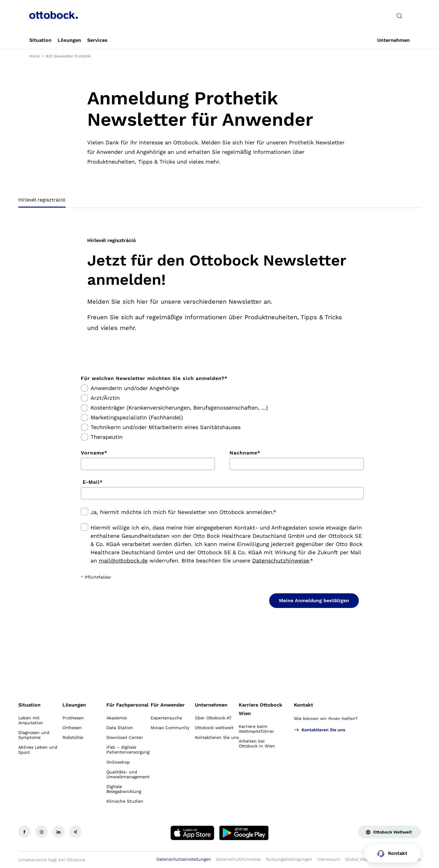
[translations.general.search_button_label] (399, 16)
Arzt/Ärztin (105, 398)
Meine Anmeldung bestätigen (314, 600)
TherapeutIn (107, 437)
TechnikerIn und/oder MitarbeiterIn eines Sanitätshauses (166, 427)
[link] (40, 40)
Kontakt (303, 705)
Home (34, 56)
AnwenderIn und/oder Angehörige (135, 388)
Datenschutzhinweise (281, 561)
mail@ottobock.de (123, 561)
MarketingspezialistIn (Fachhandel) (137, 418)
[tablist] (220, 202)
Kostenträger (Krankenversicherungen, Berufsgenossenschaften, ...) (179, 408)
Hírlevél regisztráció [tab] (42, 200)
